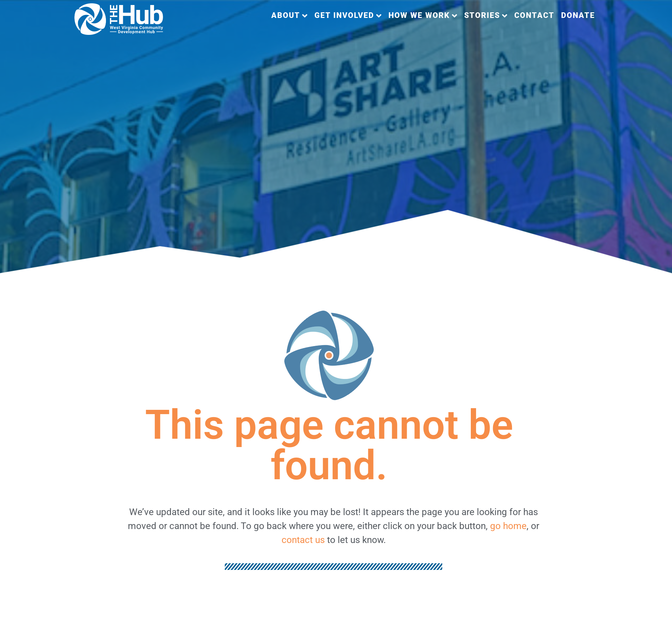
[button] (290, 16)
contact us (303, 540)
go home (508, 526)
